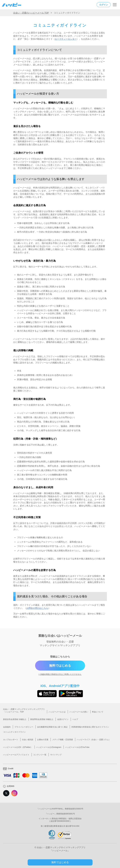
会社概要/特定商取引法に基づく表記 (52, 727)
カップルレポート (11, 740)
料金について (98, 712)
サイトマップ (56, 755)
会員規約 (7, 727)
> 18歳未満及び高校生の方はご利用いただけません (60, 674)
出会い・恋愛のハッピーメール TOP (31, 13)
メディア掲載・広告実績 (63, 740)
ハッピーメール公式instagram (49, 747)
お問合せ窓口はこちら (37, 608)
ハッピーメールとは (57, 712)
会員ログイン (63, 719)
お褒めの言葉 (43, 740)
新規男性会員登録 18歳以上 (42, 719)
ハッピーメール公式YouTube (77, 747)
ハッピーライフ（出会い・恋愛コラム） (94, 740)
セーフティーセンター (66, 39)
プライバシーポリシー (24, 727)
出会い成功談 (28, 740)
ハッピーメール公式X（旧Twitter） (18, 747)
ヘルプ (75, 719)
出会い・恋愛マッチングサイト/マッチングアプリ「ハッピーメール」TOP (24, 711)
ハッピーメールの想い (79, 712)
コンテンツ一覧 (40, 755)
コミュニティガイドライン (15, 732)
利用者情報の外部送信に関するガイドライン (90, 727)
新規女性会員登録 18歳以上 (15, 719)
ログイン (104, 5)
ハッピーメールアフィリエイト (16, 755)
